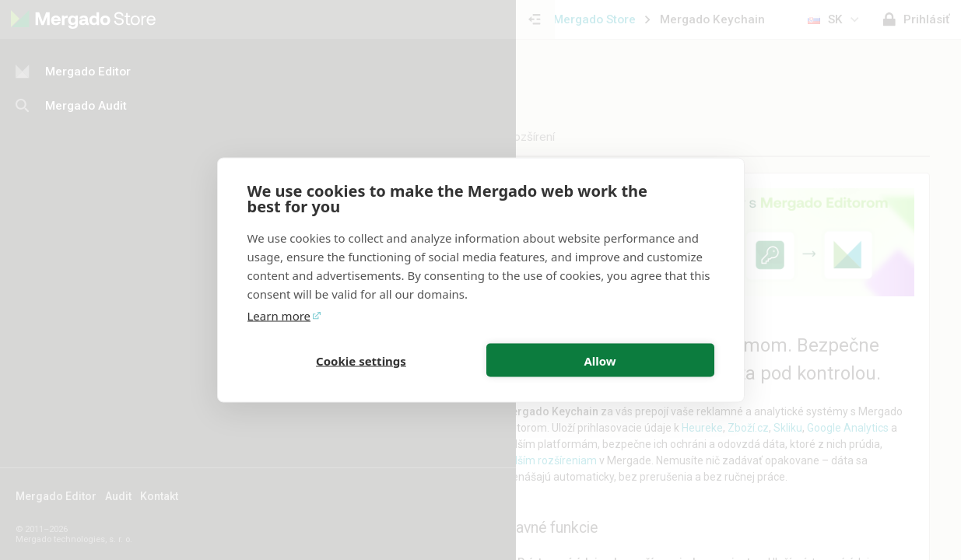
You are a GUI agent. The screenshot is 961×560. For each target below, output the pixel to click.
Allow (600, 360)
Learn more (279, 316)
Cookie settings (361, 360)
